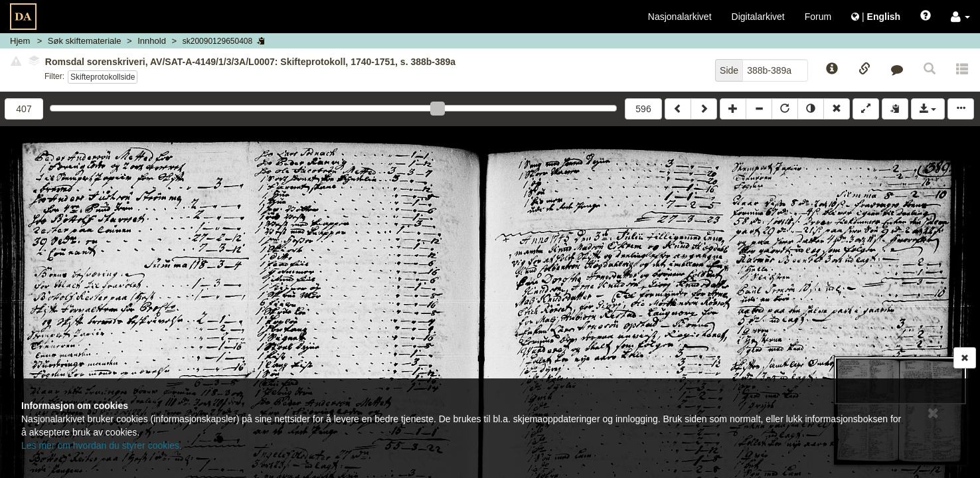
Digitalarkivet (758, 17)
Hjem (20, 41)
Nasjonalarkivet (680, 17)
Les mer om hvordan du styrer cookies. (102, 445)
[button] (960, 17)
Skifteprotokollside (103, 77)
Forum (818, 17)
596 (643, 109)
